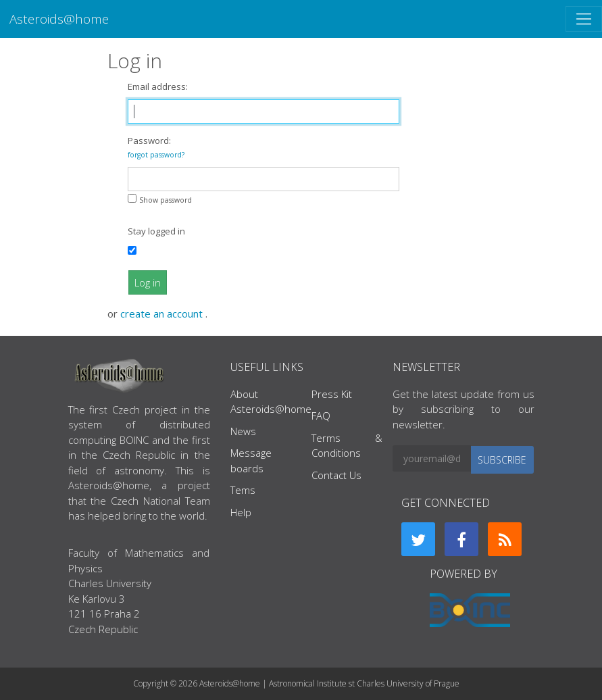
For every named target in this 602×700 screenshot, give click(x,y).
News (243, 431)
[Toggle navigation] (584, 19)
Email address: (158, 86)
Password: (156, 147)
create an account (163, 314)
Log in (148, 282)
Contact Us (336, 475)
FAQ (321, 416)
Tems (243, 490)
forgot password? (156, 155)
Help (241, 512)
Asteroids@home (59, 19)
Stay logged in (156, 231)
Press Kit (332, 394)
